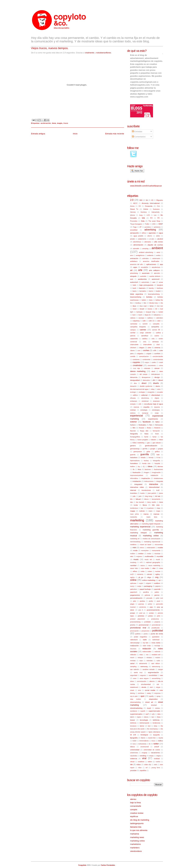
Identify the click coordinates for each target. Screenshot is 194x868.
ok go (141, 577)
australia (143, 276)
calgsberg (136, 321)
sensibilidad (153, 675)
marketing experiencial (140, 527)
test (149, 726)
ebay (153, 389)
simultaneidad (146, 684)
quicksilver (156, 637)
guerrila (133, 455)
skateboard (134, 687)
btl (156, 309)
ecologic (133, 392)
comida (133, 356)
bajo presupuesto (146, 285)
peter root (159, 598)
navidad (133, 565)
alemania (148, 242)
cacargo (141, 318)
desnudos (146, 380)
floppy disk (144, 431)
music (136, 559)
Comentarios (139, 137)
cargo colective (145, 333)
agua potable (138, 236)
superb (143, 711)
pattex (157, 592)
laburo (146, 499)
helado (143, 458)
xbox (140, 768)
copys (147, 362)
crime (161, 365)
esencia (136, 407)
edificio (135, 395)
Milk (143, 218)
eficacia (133, 398)
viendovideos (136, 851)
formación (156, 431)
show (132, 681)
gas (149, 443)
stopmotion (153, 699)
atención (157, 273)
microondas (159, 545)
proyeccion (145, 631)
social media (150, 690)
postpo (151, 613)
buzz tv (148, 315)
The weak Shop (154, 221)
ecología (142, 392)
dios (135, 383)
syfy (153, 714)
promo (133, 625)
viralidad (157, 759)
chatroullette (147, 345)
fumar (155, 437)
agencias (152, 233)
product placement (138, 619)
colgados (140, 354)
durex (158, 386)
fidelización (159, 425)
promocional (144, 625)
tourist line (152, 738)
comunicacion (144, 356)
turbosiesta (142, 744)
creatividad (138, 365)
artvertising (134, 273)
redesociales (147, 652)
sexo (135, 678)
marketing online (151, 536)
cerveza (156, 342)
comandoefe (136, 806)
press (151, 616)
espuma (157, 407)
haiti (158, 455)
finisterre (157, 428)
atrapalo (133, 276)
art (131, 270)
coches (146, 350)
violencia (134, 758)
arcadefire (145, 267)
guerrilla (145, 454)
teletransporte (144, 723)
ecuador (160, 392)
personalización (136, 598)
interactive (154, 484)
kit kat (158, 496)
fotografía (134, 434)
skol (151, 687)
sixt (158, 684)
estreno (133, 413)
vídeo (139, 764)
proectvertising (135, 622)
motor (149, 554)
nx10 (132, 574)
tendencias (156, 723)
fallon (158, 422)
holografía (156, 461)
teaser (133, 720)
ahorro (150, 236)
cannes (143, 330)
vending (143, 756)
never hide (134, 568)
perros (157, 595)
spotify (151, 696)
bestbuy (138, 303)
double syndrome (146, 386)
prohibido (147, 622)
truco (66, 123)
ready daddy (156, 643)
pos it (141, 610)
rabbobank (134, 640)
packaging (148, 586)
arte (140, 270)
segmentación (153, 672)
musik (158, 560)
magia (60, 123)
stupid (149, 708)
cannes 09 (156, 330)
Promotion (134, 221)
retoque (140, 658)
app (162, 264)
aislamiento (142, 239)
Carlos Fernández (108, 865)
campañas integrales (138, 327)
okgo (149, 577)
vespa (151, 756)
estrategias (156, 410)
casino (157, 336)
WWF (161, 224)
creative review (137, 813)
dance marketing (138, 371)
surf (147, 714)
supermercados (136, 714)
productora (155, 619)
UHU (154, 224)
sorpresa (157, 693)
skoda (144, 687)
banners (142, 288)
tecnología (144, 720)
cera (145, 342)
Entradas (137, 131)
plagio (132, 604)
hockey (146, 461)
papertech (134, 592)
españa (146, 407)
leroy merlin (152, 502)
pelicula (147, 595)
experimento (153, 419)
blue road (143, 306)
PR (158, 218)
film (134, 428)
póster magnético (141, 637)
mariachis (133, 517)
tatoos (146, 717)
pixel (158, 601)
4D (152, 200)
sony (149, 693)
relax (141, 655)
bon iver (160, 306)
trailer (135, 741)
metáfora (133, 545)
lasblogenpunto (137, 823)
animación (134, 258)
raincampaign (135, 643)
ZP (140, 227)
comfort (157, 353)
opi (159, 580)
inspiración (146, 478)
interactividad (154, 487)
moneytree (145, 551)
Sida (143, 221)
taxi (153, 717)
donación (133, 386)
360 (141, 200)
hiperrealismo (135, 461)
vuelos (158, 762)
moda (135, 550)
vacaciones (155, 753)
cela (153, 339)
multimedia (149, 556)
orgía (141, 583)
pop (151, 607)
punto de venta (157, 634)
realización (134, 646)
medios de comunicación (152, 539)
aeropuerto (134, 233)
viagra (158, 756)
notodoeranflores (104, 53)
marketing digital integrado (151, 524)
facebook (147, 422)
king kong (149, 496)
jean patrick (152, 493)
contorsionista (158, 360)
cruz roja (137, 368)
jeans (161, 493)
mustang (133, 562)
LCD (148, 215)
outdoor (157, 583)
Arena (132, 206)
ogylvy (132, 577)
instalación (137, 481)
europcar (145, 413)
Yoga (135, 227)
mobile (160, 547)
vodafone (141, 762)
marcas (156, 514)
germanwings (135, 449)
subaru (158, 708)
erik (140, 404)
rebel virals (147, 646)
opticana (133, 583)
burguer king (151, 312)
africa (144, 233)
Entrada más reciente (115, 134)
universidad (135, 750)
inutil (158, 490)
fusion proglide (143, 440)
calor (159, 321)
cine (149, 347)
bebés (144, 300)
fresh (157, 434)
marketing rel (135, 539)
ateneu (133, 799)
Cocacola (149, 206)
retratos (149, 658)
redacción (147, 649)
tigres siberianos (154, 732)
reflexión (133, 655)
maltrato (142, 511)
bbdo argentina (137, 294)
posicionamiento (153, 610)
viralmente (89, 53)
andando (150, 255)
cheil (158, 345)
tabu (159, 714)
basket (158, 291)
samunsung (156, 667)
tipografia (156, 735)
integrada (160, 481)
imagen (146, 472)
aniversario (156, 258)
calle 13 (151, 321)
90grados (160, 200)
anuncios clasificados (151, 261)
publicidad (158, 631)
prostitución (156, 628)
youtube (133, 770)
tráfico (160, 741)
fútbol (161, 440)
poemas (141, 604)
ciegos (142, 347)
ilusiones (148, 469)
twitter (156, 744)
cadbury (150, 318)
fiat (151, 425)
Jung (141, 215)
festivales (142, 425)
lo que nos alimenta (139, 830)
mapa (158, 511)
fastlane (133, 425)
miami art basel (146, 545)
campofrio (155, 327)
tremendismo (144, 741)
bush (140, 315)
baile (134, 285)
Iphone (133, 215)
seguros (143, 675)
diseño (156, 383)
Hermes (133, 212)
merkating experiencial (152, 542)
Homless (144, 212)
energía (133, 404)
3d (147, 200)
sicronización (142, 681)
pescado (149, 598)
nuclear (158, 571)
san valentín (135, 669)
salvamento (143, 664)
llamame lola (136, 827)
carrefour (145, 336)
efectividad (156, 395)
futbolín (153, 440)
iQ (144, 467)
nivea (161, 568)
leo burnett (140, 502)
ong (157, 577)
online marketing (149, 580)
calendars (159, 318)
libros (145, 505)
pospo (133, 613)
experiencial (136, 416)
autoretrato (145, 282)
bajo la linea (135, 803)
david (153, 371)
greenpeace (138, 452)
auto (132, 279)
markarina (135, 834)
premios (141, 616)
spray (159, 696)
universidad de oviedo (152, 750)
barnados (143, 291)
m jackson (150, 508)
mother (133, 554)
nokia (142, 571)
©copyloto (83, 865)
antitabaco (134, 261)
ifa (134, 469)
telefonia (156, 720)
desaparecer (146, 377)
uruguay (144, 753)
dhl (154, 380)
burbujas (140, 312)
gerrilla (145, 449)
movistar (157, 554)
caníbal (133, 333)
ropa (141, 661)
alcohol (160, 239)
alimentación (138, 245)
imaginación (156, 472)
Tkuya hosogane (136, 224)
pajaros (158, 586)
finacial (141, 428)
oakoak (149, 574)
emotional (145, 401)
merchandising (135, 542)
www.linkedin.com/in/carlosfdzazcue (146, 186)
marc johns (134, 514)
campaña (156, 324)
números (140, 574)
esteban (133, 410)
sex (162, 675)
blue (134, 306)
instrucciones (149, 481)
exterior (133, 422)
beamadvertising (154, 294)
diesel (161, 380)
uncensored (144, 747)
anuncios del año (136, 264)
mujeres (139, 556)
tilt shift (133, 735)
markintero (135, 848)
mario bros (152, 517)
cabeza (133, 318)
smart (132, 690)
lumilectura (134, 508)
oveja (139, 586)
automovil (156, 279)
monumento (156, 551)
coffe (155, 351)
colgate (149, 354)
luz (142, 508)
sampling (133, 667)
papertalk (157, 589)
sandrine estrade (149, 669)
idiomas (160, 467)
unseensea (134, 753)
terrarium (133, 726)
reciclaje (157, 646)
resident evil (156, 655)
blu (162, 303)
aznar (161, 282)
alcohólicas (137, 242)
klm (131, 499)
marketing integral (138, 533)
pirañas (142, 601)
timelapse (144, 735)
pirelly (151, 601)
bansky (151, 288)
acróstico (148, 227)
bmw (54, 123)
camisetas (134, 324)
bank (134, 288)
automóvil (134, 282)
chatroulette (134, 345)
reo (147, 655)
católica (145, 339)
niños (135, 571)
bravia (150, 309)
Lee (155, 215)
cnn (139, 351)
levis (161, 502)
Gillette (146, 209)
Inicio (75, 134)
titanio (143, 738)
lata (131, 502)
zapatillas (143, 771)
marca (146, 514)
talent (132, 717)
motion (141, 553)
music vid (148, 560)
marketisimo (135, 844)
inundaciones (146, 490)
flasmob (133, 431)
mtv (132, 556)
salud (132, 663)
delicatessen (156, 374)
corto (154, 362)
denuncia (134, 377)
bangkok (160, 285)
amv (132, 255)
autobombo (142, 279)
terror (142, 726)
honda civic (146, 463)
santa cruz (138, 672)
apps (135, 267)
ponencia (143, 607)
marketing (137, 520)
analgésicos (140, 255)
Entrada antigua (38, 134)
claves (132, 351)
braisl (135, 309)
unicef (156, 747)
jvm (140, 496)
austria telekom (155, 276)
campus (133, 330)
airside (133, 239)
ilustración (137, 472)
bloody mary (154, 303)
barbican (160, 288)
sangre (160, 669)
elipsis (157, 398)
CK (140, 206)
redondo (157, 652)
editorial (144, 395)
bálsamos (157, 315)
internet (133, 490)
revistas (133, 661)
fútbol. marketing (138, 443)
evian (157, 413)
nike (154, 568)
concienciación (158, 356)
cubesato (147, 368)
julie (134, 496)
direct (144, 383)
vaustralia (133, 756)
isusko (142, 493)
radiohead (156, 640)
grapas (160, 449)
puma (146, 634)
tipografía (134, 738)
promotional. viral (138, 628)
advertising (150, 230)
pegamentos (135, 595)
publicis (138, 634)
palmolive (133, 589)
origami (148, 583)
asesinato (146, 273)
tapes (139, 717)
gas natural (157, 443)
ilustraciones (158, 469)
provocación (134, 631)
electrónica (145, 398)
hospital (157, 463)
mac (158, 508)
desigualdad (135, 380)
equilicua (134, 816)
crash (161, 362)
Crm (158, 206)
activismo (157, 227)
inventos (133, 493)
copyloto (136, 362)
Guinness (156, 209)
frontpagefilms (135, 437)
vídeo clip (148, 765)
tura (134, 744)
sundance (134, 711)
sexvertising (156, 678)
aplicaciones (151, 264)
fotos (146, 434)
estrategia (144, 410)
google (153, 449)
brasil (142, 309)
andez (158, 255)
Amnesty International (151, 203)
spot (142, 696)
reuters (158, 658)
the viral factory (152, 729)
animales (146, 258)
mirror (142, 548)
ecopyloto (151, 392)
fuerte (146, 437)
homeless (134, 463)
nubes (150, 571)
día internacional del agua (139, 389)
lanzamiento (156, 499)
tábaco (133, 747)
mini (134, 547)
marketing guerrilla (151, 530)
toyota (161, 738)
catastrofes (134, 339)
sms (140, 690)
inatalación (154, 475)
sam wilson (156, 664)
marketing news (137, 837)
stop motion (136, 699)
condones (136, 360)
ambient (157, 248)
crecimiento (152, 365)
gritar (148, 452)
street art (149, 702)
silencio (152, 681)
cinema (157, 347)
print (158, 616)
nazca (142, 565)
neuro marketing (154, 565)
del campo (143, 374)
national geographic (153, 562)
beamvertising (136, 297)
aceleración (46, 123)
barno (151, 291)
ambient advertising (146, 252)
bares (135, 291)
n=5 (141, 562)
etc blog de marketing (140, 820)
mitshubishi (151, 548)
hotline (133, 467)
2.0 (132, 200)
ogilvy (158, 574)
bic (145, 303)
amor (158, 252)
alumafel (136, 249)
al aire (152, 239)
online (133, 580)
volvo (150, 762)
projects (157, 622)
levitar (136, 505)
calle (144, 321)
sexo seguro (144, 678)
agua (161, 233)
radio (145, 640)
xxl (147, 768)
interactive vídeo (137, 487)
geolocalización (151, 446)
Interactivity (156, 212)
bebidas (149, 297)
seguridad (134, 675)
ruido (158, 661)
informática (134, 478)
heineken (134, 457)
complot (134, 810)
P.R (151, 218)
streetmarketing (136, 708)
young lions (156, 768)
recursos (133, 649)
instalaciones (158, 478)
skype (158, 687)
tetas (156, 726)
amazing (145, 249)
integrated (138, 484)
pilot (134, 601)
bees (151, 300)
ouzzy (132, 586)
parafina (146, 592)
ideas (150, 466)
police (150, 604)
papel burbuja (145, 589)
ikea (139, 469)
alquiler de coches (155, 245)
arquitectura (156, 267)
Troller (147, 224)
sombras (141, 693)
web (156, 765)
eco (159, 389)
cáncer (157, 368)
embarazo (134, 401)
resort (132, 658)
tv (150, 744)
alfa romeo (159, 242)
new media (145, 568)
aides (158, 236)
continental (146, 360)
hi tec (158, 458)
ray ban (146, 643)
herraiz (151, 458)
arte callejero (154, 270)
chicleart (133, 348)
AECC (135, 203)
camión (145, 324)
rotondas (150, 661)
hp (139, 467)
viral (144, 758)
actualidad (134, 230)
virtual (132, 762)
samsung (144, 666)
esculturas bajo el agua (154, 404)
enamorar (156, 401)
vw (131, 764)
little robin (156, 505)
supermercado (154, 711)
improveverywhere (137, 475)
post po (142, 613)
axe (154, 282)
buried (161, 312)
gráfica (157, 452)
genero (133, 446)
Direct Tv (134, 209)
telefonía (133, 723)
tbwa (159, 717)
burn (134, 315)
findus (149, 428)
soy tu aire (134, 696)
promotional (156, 625)
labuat (138, 499)
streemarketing (135, 702)
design (157, 377)
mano (150, 511)
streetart (154, 705)
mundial (160, 556)
